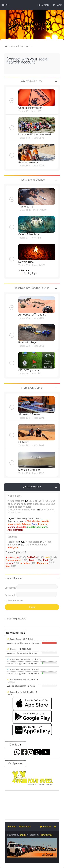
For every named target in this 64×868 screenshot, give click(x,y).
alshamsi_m (12, 557)
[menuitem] (6, 5)
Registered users (17, 521)
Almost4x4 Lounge (32, 81)
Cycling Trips (29, 273)
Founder (22, 527)
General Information (30, 108)
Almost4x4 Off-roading (32, 315)
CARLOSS (32, 557)
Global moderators (37, 527)
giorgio (10, 563)
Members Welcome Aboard (35, 134)
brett (47, 557)
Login (8, 578)
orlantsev (25, 563)
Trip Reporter (26, 207)
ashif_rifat (13, 548)
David (32, 560)
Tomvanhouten (13, 560)
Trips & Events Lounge (32, 180)
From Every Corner (32, 388)
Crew (35, 524)
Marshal (12, 527)
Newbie (45, 521)
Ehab (46, 560)
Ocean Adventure (29, 234)
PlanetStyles (46, 835)
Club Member (34, 521)
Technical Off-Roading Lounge (32, 288)
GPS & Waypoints (29, 370)
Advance (26, 524)
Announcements (28, 162)
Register (18, 578)
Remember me (15, 601)
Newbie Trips (26, 262)
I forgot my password (15, 619)
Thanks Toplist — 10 (16, 552)
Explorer (43, 524)
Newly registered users (29, 518)
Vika (8, 566)
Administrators (15, 530)
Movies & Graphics (29, 470)
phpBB (23, 835)
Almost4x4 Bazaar (29, 414)
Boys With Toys (27, 342)
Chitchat (23, 442)
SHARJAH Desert (32, 805)
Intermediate (14, 524)
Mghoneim (43, 563)
